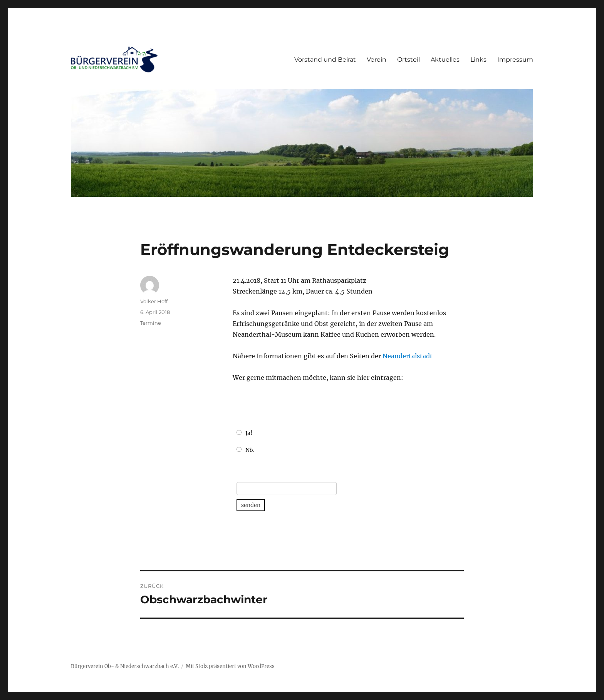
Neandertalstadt (408, 356)
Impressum (515, 60)
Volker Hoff (154, 301)
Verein (377, 60)
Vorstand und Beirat (325, 60)
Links (478, 60)
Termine (151, 323)
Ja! (249, 433)
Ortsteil (409, 60)
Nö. (250, 450)
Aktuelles (445, 60)
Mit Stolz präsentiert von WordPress (230, 666)
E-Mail (246, 473)
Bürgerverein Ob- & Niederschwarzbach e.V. (125, 666)
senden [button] (251, 505)
